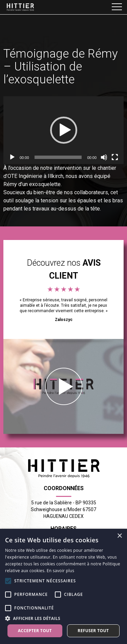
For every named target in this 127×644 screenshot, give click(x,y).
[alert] (63, 586)
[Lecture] (12, 157)
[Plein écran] (115, 157)
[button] (64, 130)
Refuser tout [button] (93, 631)
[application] (63, 130)
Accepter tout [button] (35, 631)
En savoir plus (60, 571)
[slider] (58, 157)
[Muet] (104, 157)
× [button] (119, 536)
